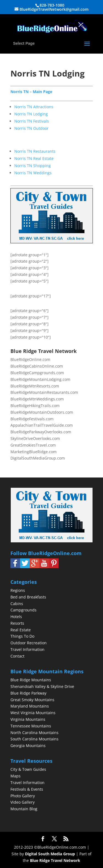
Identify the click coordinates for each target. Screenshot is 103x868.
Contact (17, 656)
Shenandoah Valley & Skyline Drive (42, 686)
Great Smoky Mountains (32, 700)
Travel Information (27, 649)
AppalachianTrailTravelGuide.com (42, 425)
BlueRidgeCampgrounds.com (37, 373)
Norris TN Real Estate (34, 158)
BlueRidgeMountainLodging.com (40, 379)
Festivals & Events (27, 789)
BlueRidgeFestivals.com (32, 419)
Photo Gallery (23, 796)
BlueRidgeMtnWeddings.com (37, 399)
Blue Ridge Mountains (31, 680)
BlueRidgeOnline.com (30, 359)
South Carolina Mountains (34, 739)
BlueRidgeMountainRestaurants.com (44, 392)
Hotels (16, 617)
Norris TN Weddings (33, 173)
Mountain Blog (24, 809)
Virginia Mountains (28, 719)
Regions (18, 590)
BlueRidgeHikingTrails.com (35, 406)
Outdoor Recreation (29, 643)
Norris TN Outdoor (31, 128)
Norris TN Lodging (31, 114)
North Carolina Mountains (34, 733)
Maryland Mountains (30, 706)
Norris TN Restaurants (35, 151)
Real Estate (21, 630)
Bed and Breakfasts (28, 597)
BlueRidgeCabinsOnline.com (37, 366)
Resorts (17, 623)
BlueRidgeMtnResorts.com (35, 386)
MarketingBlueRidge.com (34, 452)
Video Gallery (23, 802)
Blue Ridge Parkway (28, 693)
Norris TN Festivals (32, 121)
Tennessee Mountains (31, 726)
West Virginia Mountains (33, 713)
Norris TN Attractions (34, 107)
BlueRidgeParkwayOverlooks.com (41, 432)
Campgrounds (23, 610)
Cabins (17, 604)
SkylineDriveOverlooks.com (35, 438)
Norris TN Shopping (33, 166)
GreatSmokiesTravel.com (33, 445)
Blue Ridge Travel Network (55, 860)
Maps (16, 776)
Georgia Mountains (28, 746)
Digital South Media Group (50, 854)
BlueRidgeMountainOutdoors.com (42, 412)
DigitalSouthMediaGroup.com (38, 458)
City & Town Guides (28, 769)
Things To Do (22, 636)
